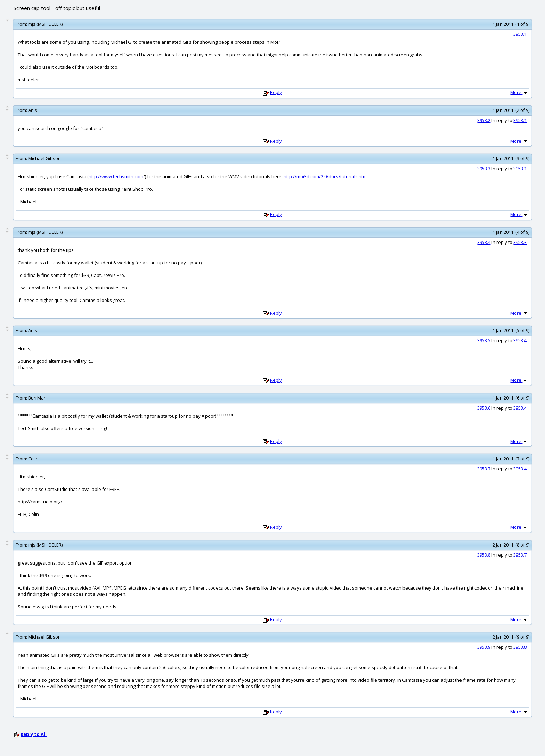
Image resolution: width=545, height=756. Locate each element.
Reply (276, 92)
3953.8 (484, 555)
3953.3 (484, 169)
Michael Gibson (44, 158)
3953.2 (484, 120)
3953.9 (484, 647)
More (519, 92)
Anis (33, 110)
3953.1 (520, 34)
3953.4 (484, 242)
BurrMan (37, 398)
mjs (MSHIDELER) (45, 24)
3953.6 (484, 408)
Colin (33, 459)
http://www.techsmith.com (116, 176)
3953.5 (484, 340)
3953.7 (484, 469)
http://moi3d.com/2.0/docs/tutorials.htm (325, 176)
